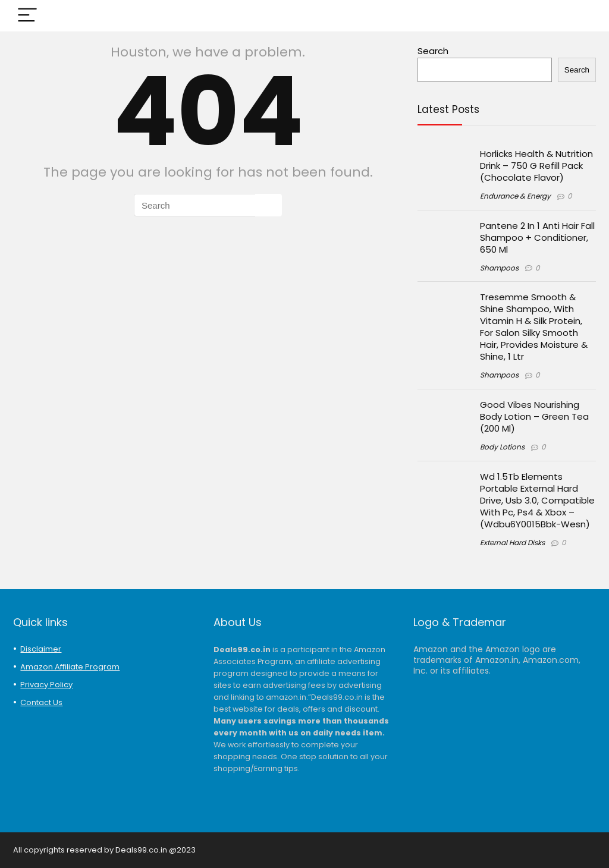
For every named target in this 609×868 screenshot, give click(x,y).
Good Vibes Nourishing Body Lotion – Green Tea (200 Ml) (534, 416)
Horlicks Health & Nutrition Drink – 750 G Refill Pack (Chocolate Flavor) (536, 166)
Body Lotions (502, 447)
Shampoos (499, 268)
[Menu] (27, 16)
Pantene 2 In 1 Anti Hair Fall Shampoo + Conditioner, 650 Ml (537, 238)
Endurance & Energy (515, 196)
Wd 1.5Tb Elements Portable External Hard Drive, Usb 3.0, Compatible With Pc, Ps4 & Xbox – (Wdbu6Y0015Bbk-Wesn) (537, 500)
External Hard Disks (512, 542)
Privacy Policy (46, 685)
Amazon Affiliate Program (70, 667)
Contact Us (41, 702)
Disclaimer (41, 649)
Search (433, 51)
